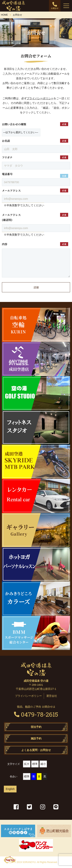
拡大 (27, 764)
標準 (35, 764)
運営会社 (52, 696)
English (10, 789)
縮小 (43, 764)
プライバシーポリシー (40, 98)
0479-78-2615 (36, 714)
